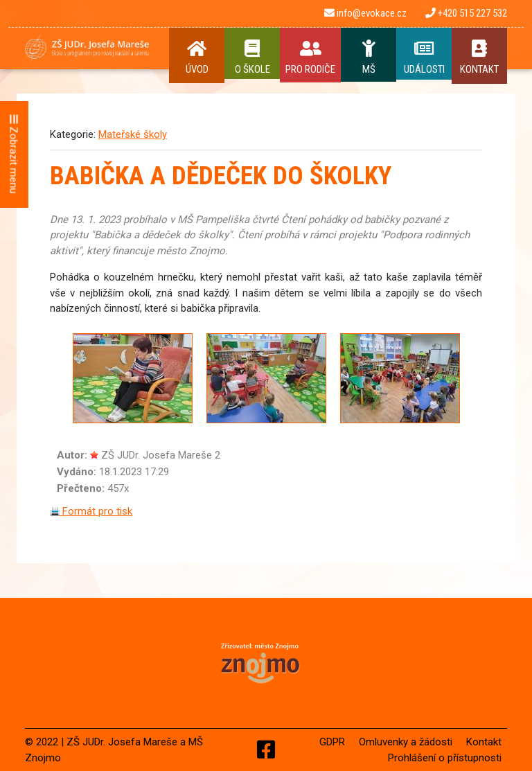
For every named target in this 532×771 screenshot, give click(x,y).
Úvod (197, 57)
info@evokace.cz (365, 13)
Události (424, 57)
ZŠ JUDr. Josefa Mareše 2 (161, 455)
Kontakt (479, 57)
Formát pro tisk (91, 511)
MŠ (369, 57)
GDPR (332, 742)
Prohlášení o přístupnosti (445, 758)
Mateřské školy (133, 134)
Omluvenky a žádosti (406, 742)
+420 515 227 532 (466, 13)
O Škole (252, 57)
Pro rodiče (310, 57)
